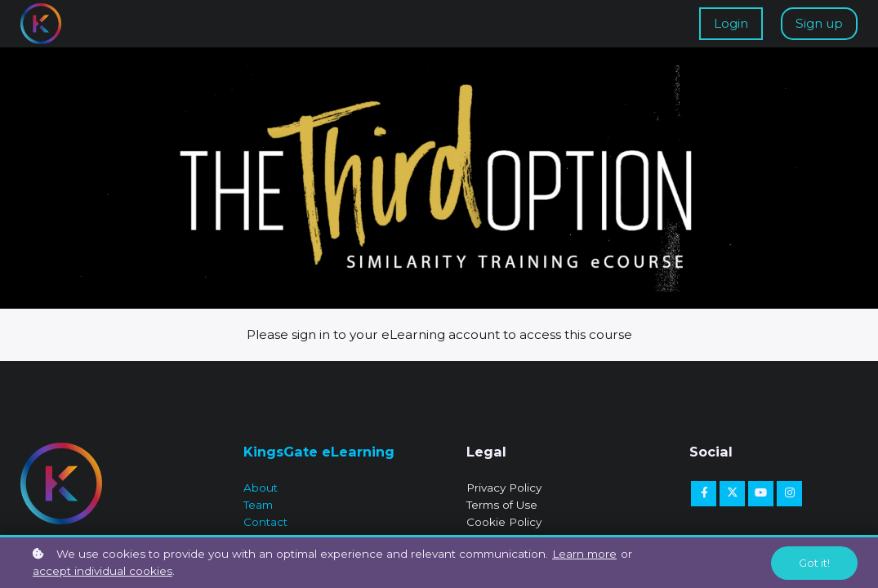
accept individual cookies (103, 571)
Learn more (584, 554)
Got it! (814, 563)
